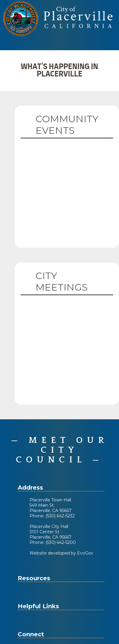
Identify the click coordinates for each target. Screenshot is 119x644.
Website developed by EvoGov (61, 553)
